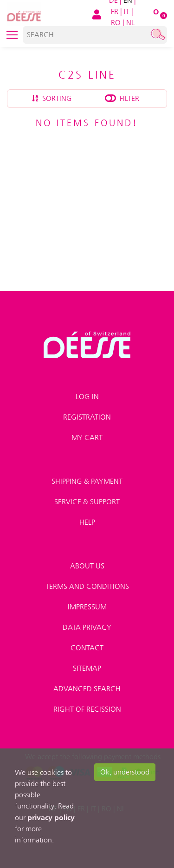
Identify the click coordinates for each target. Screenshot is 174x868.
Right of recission (87, 709)
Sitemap (87, 668)
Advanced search (87, 689)
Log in (87, 397)
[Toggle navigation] (12, 35)
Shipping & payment (87, 481)
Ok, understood (125, 772)
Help (87, 522)
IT (127, 11)
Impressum (87, 607)
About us (87, 566)
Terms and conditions (87, 586)
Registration (87, 417)
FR (115, 11)
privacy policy (51, 817)
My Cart (87, 437)
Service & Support (87, 502)
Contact (87, 648)
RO (116, 23)
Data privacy (87, 627)
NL (130, 23)
